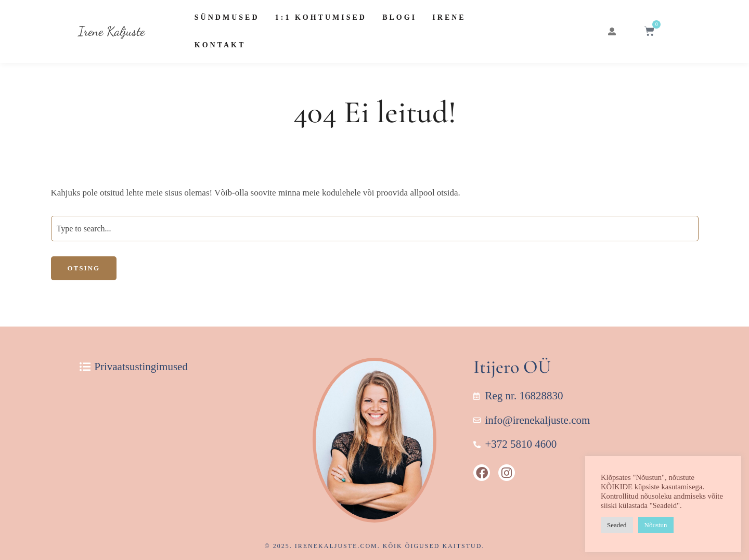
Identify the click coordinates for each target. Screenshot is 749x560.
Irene (449, 17)
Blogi (399, 17)
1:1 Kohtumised (321, 17)
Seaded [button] (617, 525)
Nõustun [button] (656, 525)
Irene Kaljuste (111, 31)
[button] (612, 31)
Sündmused (227, 17)
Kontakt (220, 45)
